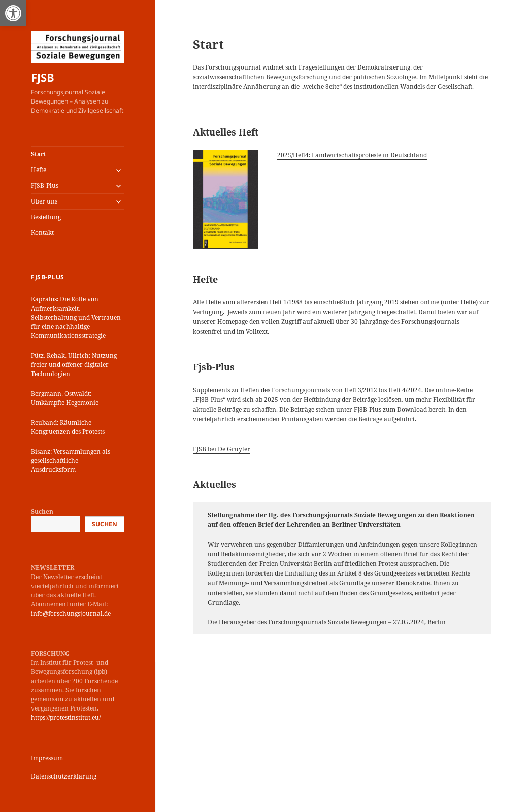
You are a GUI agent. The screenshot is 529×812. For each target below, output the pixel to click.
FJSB (43, 77)
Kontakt (42, 233)
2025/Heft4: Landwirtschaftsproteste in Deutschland (352, 155)
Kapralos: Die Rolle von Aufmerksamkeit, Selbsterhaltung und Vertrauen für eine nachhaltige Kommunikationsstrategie (76, 317)
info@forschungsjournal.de (71, 613)
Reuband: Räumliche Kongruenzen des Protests (68, 427)
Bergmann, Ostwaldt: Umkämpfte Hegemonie (65, 398)
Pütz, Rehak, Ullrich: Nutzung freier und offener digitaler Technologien (74, 365)
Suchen (42, 511)
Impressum (47, 758)
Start (39, 154)
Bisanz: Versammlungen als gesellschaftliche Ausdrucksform (71, 461)
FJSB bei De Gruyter (222, 449)
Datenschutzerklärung (64, 776)
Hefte (39, 170)
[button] (13, 13)
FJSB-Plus (45, 185)
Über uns (44, 201)
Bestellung (46, 217)
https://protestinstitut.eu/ (66, 717)
